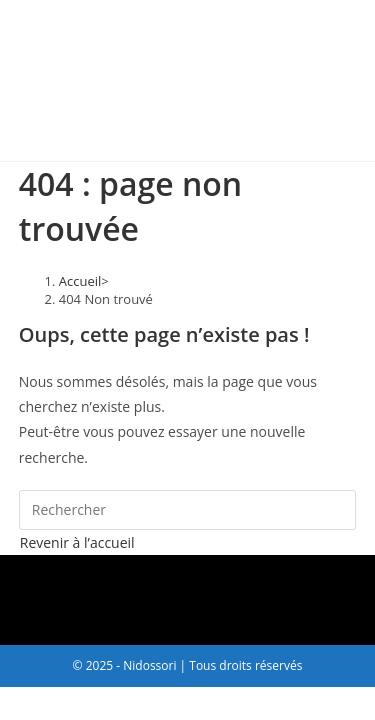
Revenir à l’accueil (77, 542)
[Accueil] (80, 281)
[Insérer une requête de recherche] (188, 510)
